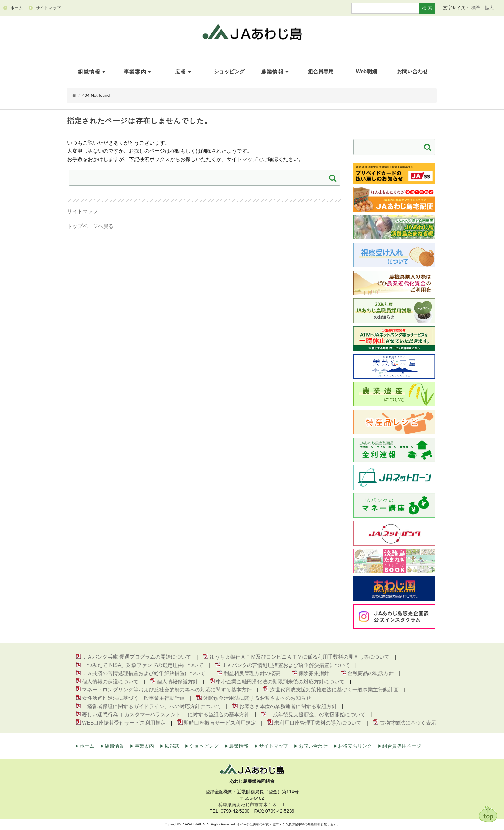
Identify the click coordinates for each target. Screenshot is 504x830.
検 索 (427, 8)
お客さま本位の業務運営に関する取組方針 (288, 706)
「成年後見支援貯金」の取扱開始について (317, 715)
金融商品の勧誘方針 (371, 674)
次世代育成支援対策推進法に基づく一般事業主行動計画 (334, 690)
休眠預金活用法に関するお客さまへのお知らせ (257, 698)
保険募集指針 (314, 674)
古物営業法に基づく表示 (408, 723)
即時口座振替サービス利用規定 (220, 723)
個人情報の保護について (110, 682)
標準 (476, 8)
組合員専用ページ (402, 746)
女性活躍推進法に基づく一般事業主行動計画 (133, 698)
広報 (181, 72)
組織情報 (89, 72)
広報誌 (172, 746)
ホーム (87, 746)
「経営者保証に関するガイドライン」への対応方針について (151, 706)
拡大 (489, 8)
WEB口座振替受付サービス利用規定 (124, 723)
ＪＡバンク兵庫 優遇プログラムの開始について (137, 657)
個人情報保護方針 (177, 682)
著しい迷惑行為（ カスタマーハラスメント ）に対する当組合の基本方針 (166, 715)
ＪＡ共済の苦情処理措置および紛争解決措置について (144, 674)
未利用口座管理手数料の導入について (318, 723)
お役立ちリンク (355, 746)
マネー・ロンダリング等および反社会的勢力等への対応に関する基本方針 (167, 690)
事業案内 (135, 72)
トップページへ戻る (90, 226)
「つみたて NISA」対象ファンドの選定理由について (143, 665)
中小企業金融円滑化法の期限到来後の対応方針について (280, 682)
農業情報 (272, 72)
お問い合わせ (313, 746)
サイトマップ (83, 212)
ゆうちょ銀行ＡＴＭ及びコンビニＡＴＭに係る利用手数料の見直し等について (300, 657)
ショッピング (204, 746)
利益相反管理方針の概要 (252, 674)
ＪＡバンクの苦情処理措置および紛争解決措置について (286, 665)
